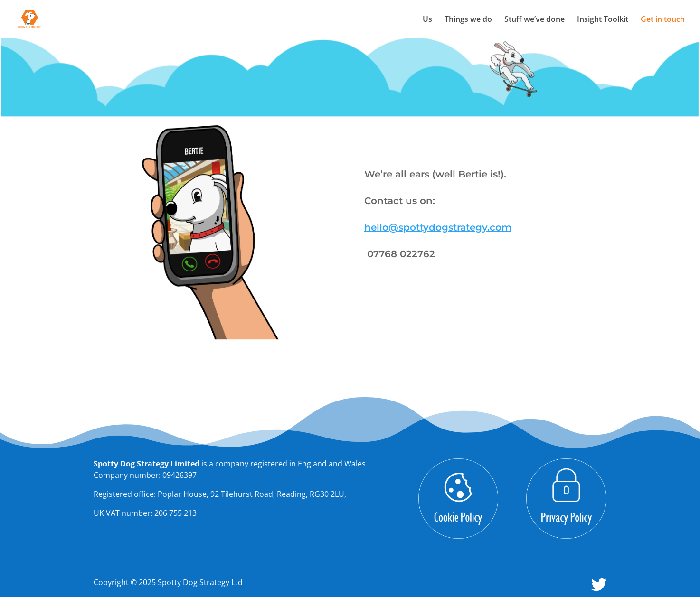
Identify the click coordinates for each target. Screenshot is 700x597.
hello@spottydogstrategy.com (438, 227)
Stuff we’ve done (534, 20)
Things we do (468, 20)
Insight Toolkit (603, 20)
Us (427, 20)
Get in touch (663, 20)
